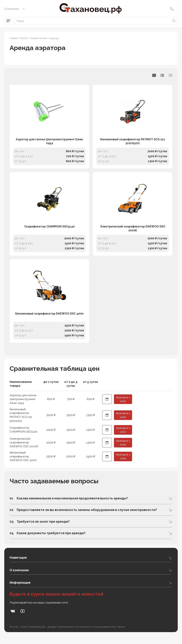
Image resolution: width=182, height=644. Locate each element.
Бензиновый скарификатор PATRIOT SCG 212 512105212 (133, 144)
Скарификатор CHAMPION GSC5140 (49, 232)
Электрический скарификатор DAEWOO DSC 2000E (133, 234)
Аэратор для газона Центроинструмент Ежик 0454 (49, 144)
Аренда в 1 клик (123, 408)
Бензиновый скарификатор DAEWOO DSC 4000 (49, 322)
